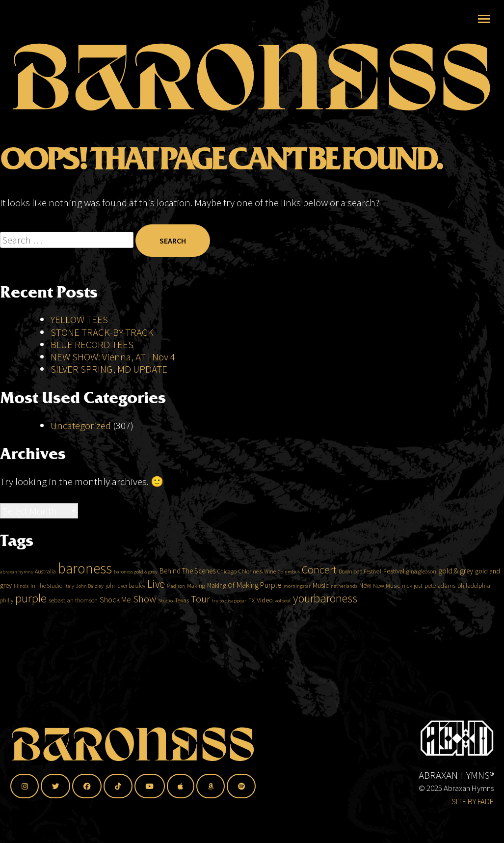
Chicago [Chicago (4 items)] (227, 593)
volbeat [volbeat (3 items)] (283, 623)
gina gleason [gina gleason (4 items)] (421, 593)
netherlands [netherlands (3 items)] (344, 608)
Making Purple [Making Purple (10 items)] (259, 606)
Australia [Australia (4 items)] (45, 593)
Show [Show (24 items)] (145, 621)
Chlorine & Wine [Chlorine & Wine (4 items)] (257, 593)
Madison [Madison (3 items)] (176, 608)
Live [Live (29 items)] (156, 606)
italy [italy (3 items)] (69, 608)
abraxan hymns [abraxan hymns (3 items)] (16, 593)
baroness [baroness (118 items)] (85, 590)
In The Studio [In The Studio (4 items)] (46, 607)
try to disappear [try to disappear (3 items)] (229, 623)
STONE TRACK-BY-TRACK (102, 354)
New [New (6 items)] (365, 607)
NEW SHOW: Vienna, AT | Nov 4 (113, 379)
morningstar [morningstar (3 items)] (297, 608)
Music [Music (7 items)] (321, 607)
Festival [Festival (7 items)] (394, 593)
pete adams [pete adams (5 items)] (440, 607)
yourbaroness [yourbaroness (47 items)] (325, 620)
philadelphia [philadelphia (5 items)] (474, 607)
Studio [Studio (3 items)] (165, 623)
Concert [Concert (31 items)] (319, 591)
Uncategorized (81, 447)
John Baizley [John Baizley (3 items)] (90, 608)
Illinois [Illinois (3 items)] (21, 608)
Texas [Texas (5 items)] (182, 622)
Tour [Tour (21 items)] (200, 621)
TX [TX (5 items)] (252, 622)
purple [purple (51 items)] (31, 620)
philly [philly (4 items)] (7, 622)
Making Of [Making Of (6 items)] (221, 607)
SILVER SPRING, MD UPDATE (109, 391)
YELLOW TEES (79, 341)
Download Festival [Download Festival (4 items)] (360, 593)
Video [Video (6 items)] (265, 622)
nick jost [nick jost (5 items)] (412, 607)
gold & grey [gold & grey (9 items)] (456, 592)
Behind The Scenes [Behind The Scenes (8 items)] (187, 592)
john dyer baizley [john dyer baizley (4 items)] (125, 607)
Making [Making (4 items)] (196, 607)
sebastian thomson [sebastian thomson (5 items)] (73, 622)
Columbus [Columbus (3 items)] (289, 593)
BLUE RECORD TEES (93, 366)
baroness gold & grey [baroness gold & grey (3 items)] (136, 593)
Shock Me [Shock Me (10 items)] (115, 622)
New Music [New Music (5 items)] (386, 607)
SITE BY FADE (473, 801)
